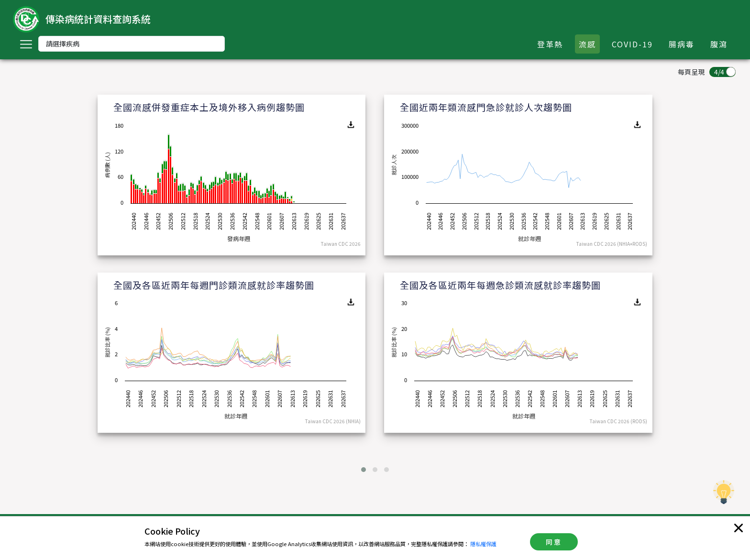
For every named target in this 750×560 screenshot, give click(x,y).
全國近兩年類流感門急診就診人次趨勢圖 (486, 107)
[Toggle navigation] (26, 44)
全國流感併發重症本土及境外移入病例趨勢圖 (209, 107)
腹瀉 (719, 44)
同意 (554, 542)
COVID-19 (632, 44)
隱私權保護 (483, 544)
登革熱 (550, 44)
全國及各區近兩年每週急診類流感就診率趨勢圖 (500, 285)
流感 (587, 44)
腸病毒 (682, 44)
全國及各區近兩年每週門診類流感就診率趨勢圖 (214, 285)
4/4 (719, 72)
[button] (364, 470)
